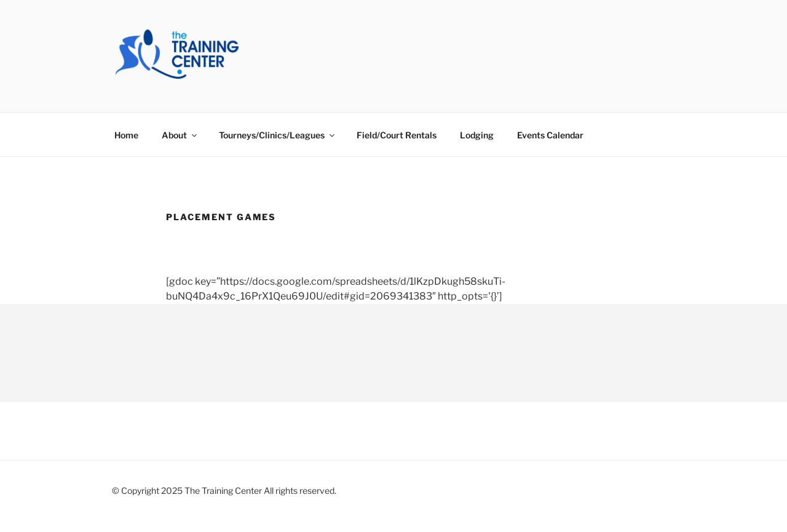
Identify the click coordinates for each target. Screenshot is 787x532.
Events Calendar (550, 135)
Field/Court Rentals (397, 135)
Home (126, 135)
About (180, 135)
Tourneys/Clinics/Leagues (278, 135)
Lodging (477, 135)
